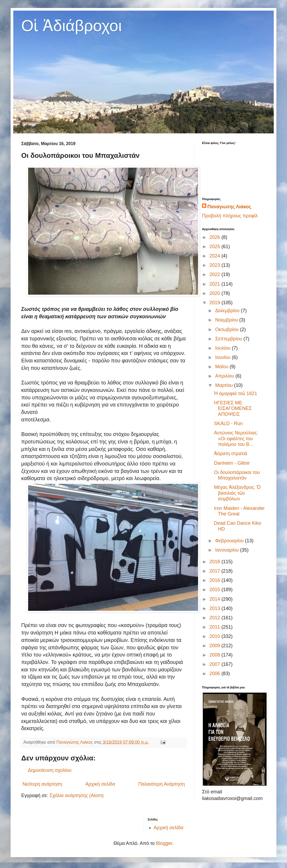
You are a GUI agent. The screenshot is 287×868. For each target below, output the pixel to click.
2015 (215, 590)
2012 (215, 618)
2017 (215, 571)
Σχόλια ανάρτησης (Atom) (76, 795)
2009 (215, 646)
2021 (215, 284)
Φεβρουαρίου (230, 541)
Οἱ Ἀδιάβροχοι (72, 26)
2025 (215, 247)
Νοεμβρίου (227, 320)
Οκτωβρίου (227, 329)
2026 (215, 237)
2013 (215, 608)
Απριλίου (225, 376)
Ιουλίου (223, 348)
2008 (215, 655)
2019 (215, 303)
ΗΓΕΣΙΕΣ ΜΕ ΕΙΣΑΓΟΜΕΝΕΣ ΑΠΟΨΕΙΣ (233, 408)
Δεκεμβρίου (228, 311)
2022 (215, 274)
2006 (215, 674)
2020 (215, 293)
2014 (215, 599)
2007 (215, 664)
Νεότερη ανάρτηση (42, 784)
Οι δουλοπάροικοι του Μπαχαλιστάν (237, 475)
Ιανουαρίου (228, 550)
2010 (215, 636)
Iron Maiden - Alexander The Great (239, 511)
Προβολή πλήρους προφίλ (230, 216)
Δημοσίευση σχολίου (50, 770)
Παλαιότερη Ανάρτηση (162, 784)
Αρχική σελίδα (100, 784)
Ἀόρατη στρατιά (231, 454)
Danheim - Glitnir (232, 463)
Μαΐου (222, 367)
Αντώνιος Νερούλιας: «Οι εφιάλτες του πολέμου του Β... (236, 439)
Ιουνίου (223, 357)
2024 (215, 256)
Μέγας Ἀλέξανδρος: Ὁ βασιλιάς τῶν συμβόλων (237, 493)
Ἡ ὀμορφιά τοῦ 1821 (235, 393)
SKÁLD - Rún (228, 424)
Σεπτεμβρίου (229, 339)
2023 (215, 265)
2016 (215, 580)
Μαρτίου (224, 385)
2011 (215, 627)
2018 (215, 562)
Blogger (164, 843)
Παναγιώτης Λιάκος (229, 207)
